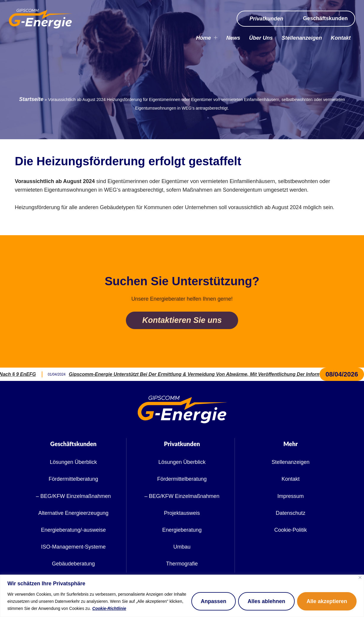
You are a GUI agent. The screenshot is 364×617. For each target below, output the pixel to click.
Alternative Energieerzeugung (73, 513)
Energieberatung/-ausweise (73, 530)
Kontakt (341, 38)
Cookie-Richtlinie (109, 608)
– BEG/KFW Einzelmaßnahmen (73, 496)
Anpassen (214, 601)
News (233, 38)
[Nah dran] (360, 577)
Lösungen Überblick (73, 462)
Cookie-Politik (291, 530)
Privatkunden (266, 19)
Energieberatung (182, 530)
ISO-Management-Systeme (73, 547)
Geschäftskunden (325, 18)
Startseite (31, 99)
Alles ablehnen (266, 601)
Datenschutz (291, 513)
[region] (182, 596)
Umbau (182, 547)
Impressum (291, 496)
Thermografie (182, 564)
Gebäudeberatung (73, 564)
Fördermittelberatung (73, 479)
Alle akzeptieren (327, 601)
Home (207, 38)
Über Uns (261, 38)
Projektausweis (182, 513)
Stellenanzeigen (302, 38)
